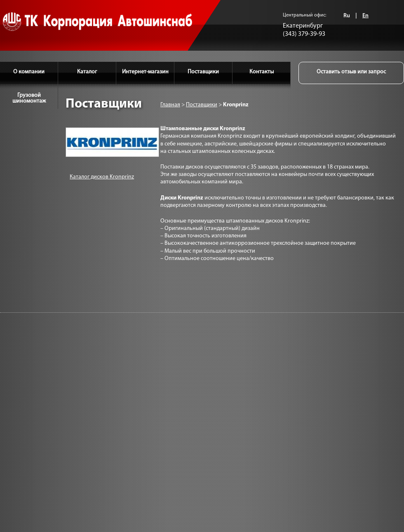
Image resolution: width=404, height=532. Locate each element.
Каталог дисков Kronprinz (102, 177)
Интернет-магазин (145, 72)
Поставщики (203, 72)
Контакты (262, 72)
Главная (170, 105)
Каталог (87, 72)
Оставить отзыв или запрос (351, 72)
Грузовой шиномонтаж (29, 98)
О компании (29, 72)
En (365, 16)
